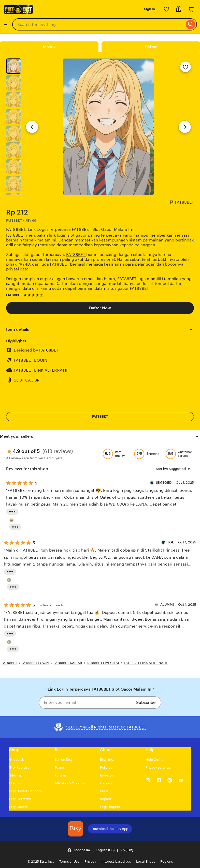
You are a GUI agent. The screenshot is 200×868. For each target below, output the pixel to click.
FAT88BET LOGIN (35, 663)
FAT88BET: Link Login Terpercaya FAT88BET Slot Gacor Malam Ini (70, 229)
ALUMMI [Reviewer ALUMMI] (167, 605)
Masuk (49, 47)
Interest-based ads (116, 862)
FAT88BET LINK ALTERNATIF (146, 663)
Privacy (90, 862)
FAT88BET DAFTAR (68, 663)
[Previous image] (32, 127)
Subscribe (146, 702)
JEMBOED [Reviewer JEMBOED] (164, 483)
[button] (100, 850)
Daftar (151, 47)
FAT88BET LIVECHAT (103, 663)
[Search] (191, 24)
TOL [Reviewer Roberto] (170, 542)
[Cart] (191, 9)
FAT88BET (182, 202)
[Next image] (185, 127)
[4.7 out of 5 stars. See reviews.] (34, 295)
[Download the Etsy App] (76, 829)
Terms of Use (69, 862)
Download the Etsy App (110, 829)
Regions (167, 862)
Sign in (149, 9)
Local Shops (146, 862)
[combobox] (98, 24)
